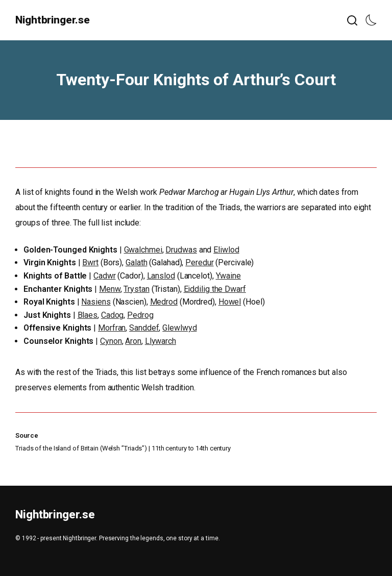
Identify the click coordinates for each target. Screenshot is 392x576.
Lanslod (161, 276)
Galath (136, 262)
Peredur (199, 262)
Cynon (111, 341)
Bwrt (90, 262)
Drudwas (181, 250)
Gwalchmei (143, 250)
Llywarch (161, 341)
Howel (230, 302)
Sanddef (144, 328)
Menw (110, 289)
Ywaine (228, 276)
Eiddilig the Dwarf (215, 289)
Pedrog (140, 315)
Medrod (164, 302)
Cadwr (105, 276)
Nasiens (96, 302)
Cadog (113, 315)
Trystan (136, 289)
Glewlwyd (179, 328)
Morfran (112, 328)
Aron (133, 341)
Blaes (88, 315)
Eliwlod (226, 250)
